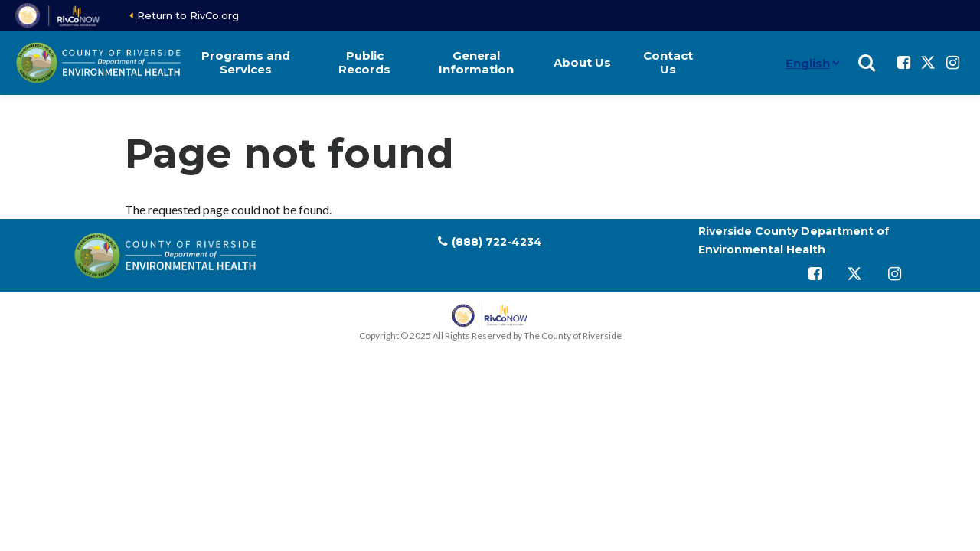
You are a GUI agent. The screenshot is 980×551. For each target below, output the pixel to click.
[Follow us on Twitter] (928, 63)
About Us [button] (582, 62)
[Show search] (867, 63)
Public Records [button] (364, 62)
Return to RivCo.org (188, 15)
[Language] (773, 63)
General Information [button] (476, 62)
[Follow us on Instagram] (952, 63)
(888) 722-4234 (497, 242)
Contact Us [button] (668, 62)
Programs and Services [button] (246, 62)
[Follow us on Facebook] (903, 63)
